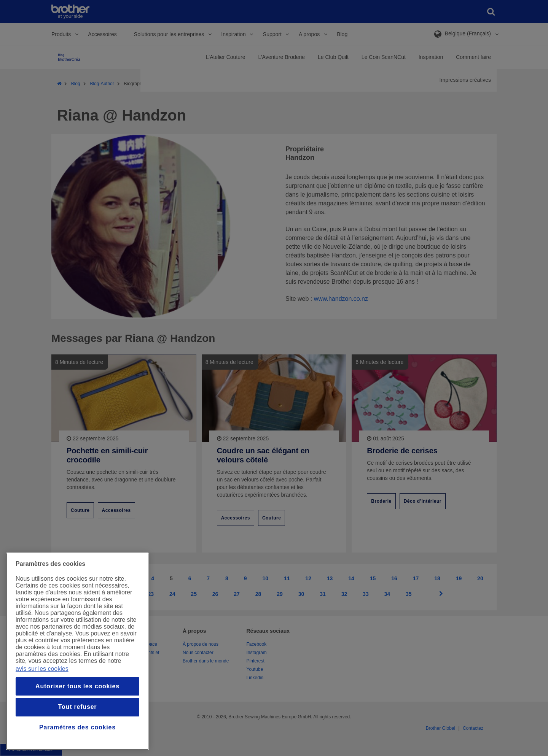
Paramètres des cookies (77, 727)
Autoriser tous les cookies (77, 686)
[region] (77, 651)
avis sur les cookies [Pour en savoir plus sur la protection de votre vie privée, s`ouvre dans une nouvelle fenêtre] (42, 669)
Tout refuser (78, 707)
